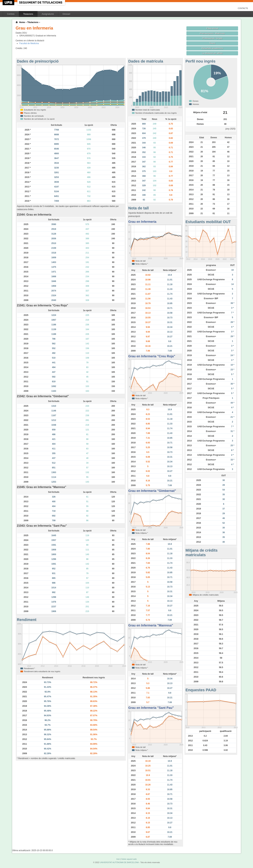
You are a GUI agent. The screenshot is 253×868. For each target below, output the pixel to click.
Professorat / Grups (212, 38)
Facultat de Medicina (29, 43)
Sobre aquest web (129, 859)
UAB (9, 3)
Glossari (66, 14)
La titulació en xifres (212, 53)
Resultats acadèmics (212, 48)
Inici (118, 859)
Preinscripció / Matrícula (212, 33)
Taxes (212, 43)
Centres (11, 14)
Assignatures (48, 14)
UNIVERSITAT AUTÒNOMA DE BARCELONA (119, 862)
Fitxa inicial (212, 28)
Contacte (243, 8)
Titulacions (28, 14)
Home (22, 22)
